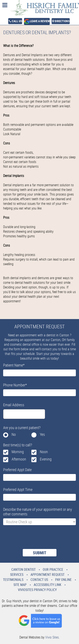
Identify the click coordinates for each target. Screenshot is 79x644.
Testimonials (13, 580)
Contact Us (39, 580)
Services (17, 575)
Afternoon (19, 459)
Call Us (17, 21)
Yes (42, 434)
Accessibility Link (48, 585)
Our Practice (53, 569)
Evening (46, 459)
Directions (62, 21)
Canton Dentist (23, 569)
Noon (44, 452)
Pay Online (63, 580)
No (14, 434)
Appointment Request (48, 575)
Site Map (20, 585)
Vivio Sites (52, 637)
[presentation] (35, 540)
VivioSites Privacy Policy (37, 590)
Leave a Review (40, 21)
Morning (18, 452)
